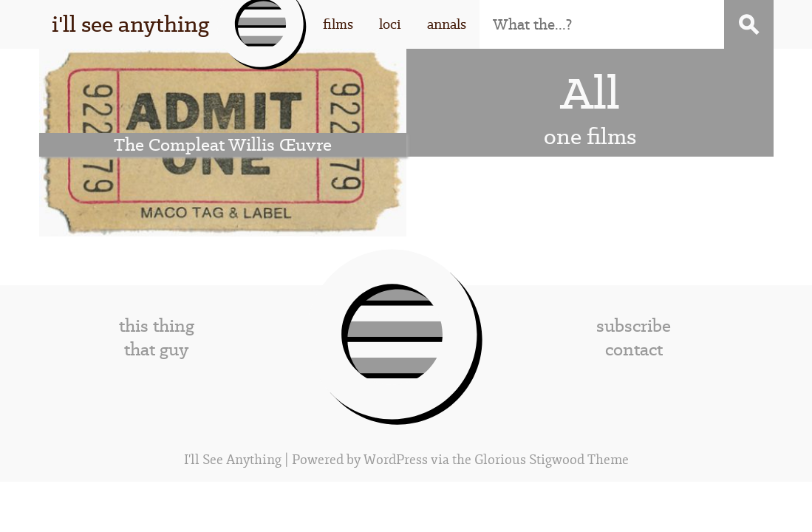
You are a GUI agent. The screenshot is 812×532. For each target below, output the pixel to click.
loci (390, 24)
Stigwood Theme (579, 460)
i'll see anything (130, 24)
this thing (157, 326)
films (338, 24)
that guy (156, 349)
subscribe (634, 326)
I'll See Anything (234, 460)
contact (634, 349)
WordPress (396, 460)
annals (447, 24)
